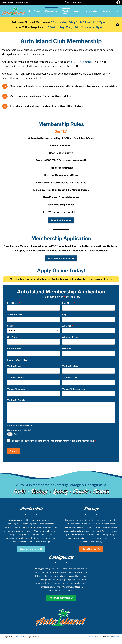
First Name (13, 303)
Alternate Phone (71, 337)
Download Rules (60, 220)
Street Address (15, 314)
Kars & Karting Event (30, 27)
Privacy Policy (94, 637)
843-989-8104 (74, 2)
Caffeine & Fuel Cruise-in (30, 22)
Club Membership (30, 549)
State (11, 326)
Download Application (60, 258)
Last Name (68, 303)
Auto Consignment (60, 598)
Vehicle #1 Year (15, 366)
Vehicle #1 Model (16, 378)
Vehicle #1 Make (70, 366)
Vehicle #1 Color (70, 378)
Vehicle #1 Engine (16, 389)
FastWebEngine (114, 637)
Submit (14, 451)
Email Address (15, 348)
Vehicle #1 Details (16, 400)
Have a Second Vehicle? (19, 430)
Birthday (67, 348)
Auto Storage (90, 549)
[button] (117, 11)
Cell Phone (13, 337)
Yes (15, 434)
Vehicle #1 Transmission (74, 389)
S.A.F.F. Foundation (81, 62)
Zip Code (67, 326)
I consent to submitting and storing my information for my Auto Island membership (53, 441)
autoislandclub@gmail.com (16, 2)
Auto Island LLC (20, 637)
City (65, 314)
